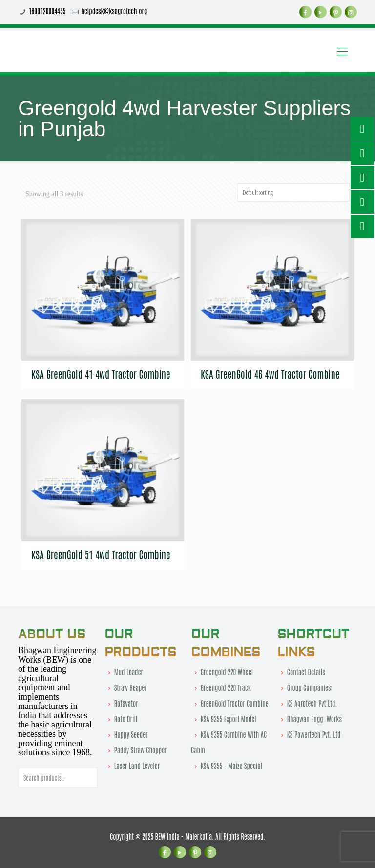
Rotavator (126, 703)
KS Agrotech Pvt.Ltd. (312, 703)
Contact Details (306, 672)
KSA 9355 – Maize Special (231, 766)
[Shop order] (293, 192)
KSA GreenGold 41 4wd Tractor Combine (101, 374)
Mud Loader (129, 672)
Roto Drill (126, 719)
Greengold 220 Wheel (227, 672)
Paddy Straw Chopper (141, 750)
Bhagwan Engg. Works (314, 719)
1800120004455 (47, 11)
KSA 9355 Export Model (229, 719)
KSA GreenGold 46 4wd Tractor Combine (270, 374)
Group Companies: (310, 687)
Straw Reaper (131, 687)
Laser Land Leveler (137, 766)
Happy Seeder (131, 734)
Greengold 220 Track (226, 687)
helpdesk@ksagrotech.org (114, 11)
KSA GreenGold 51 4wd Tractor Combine (101, 554)
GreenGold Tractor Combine (235, 703)
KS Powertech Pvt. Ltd (314, 734)
